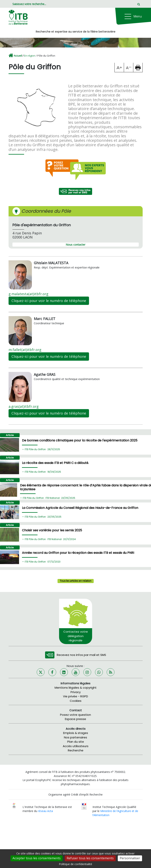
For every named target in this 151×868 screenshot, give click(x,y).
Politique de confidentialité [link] (75, 864)
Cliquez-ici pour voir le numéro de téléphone (49, 301)
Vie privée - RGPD (75, 696)
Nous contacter (75, 245)
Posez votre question (75, 715)
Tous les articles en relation (76, 581)
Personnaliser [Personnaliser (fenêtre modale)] (130, 858)
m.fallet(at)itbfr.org (25, 350)
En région (30, 56)
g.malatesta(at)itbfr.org (28, 294)
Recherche (76, 750)
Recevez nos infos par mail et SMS (81, 655)
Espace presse (75, 719)
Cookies (76, 701)
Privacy (76, 692)
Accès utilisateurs (76, 746)
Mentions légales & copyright (76, 688)
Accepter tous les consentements (37, 858)
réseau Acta (45, 811)
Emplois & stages (76, 733)
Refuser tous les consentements (90, 858)
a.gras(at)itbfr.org (24, 406)
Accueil (18, 56)
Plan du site (76, 742)
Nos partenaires (75, 737)
